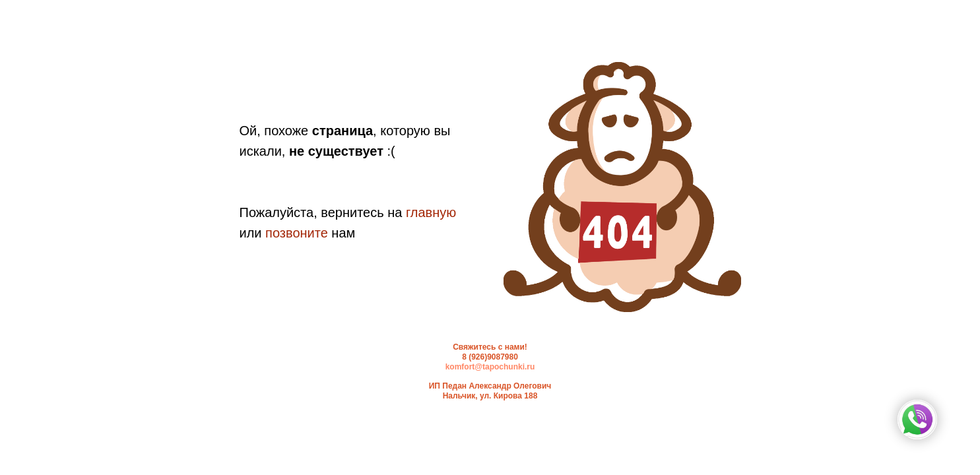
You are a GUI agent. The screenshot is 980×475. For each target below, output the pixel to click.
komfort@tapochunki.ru (490, 367)
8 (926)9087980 (490, 357)
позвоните (297, 233)
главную (431, 212)
